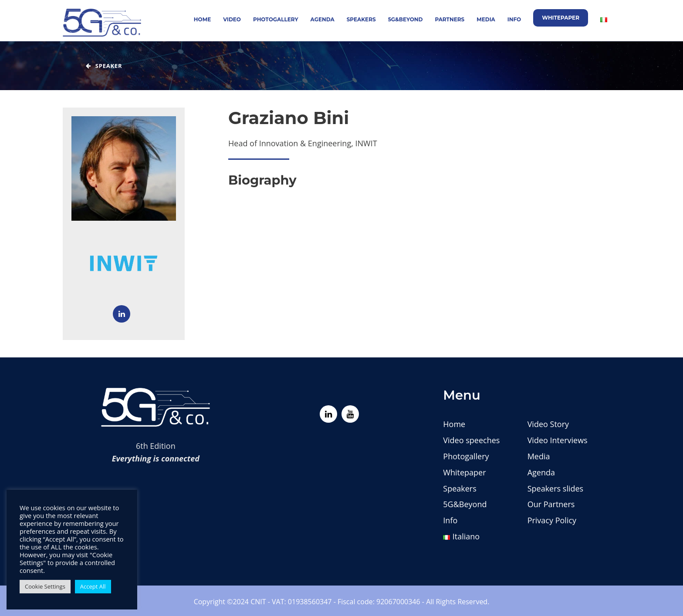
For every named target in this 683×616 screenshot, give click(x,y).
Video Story (548, 424)
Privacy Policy (552, 520)
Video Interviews (558, 440)
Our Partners (551, 504)
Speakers (361, 19)
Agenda (323, 19)
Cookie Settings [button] (45, 586)
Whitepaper (561, 18)
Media (486, 19)
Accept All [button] (93, 586)
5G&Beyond (406, 19)
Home (202, 19)
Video (232, 19)
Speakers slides (556, 488)
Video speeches (471, 440)
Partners (450, 19)
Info (514, 19)
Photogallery (276, 19)
